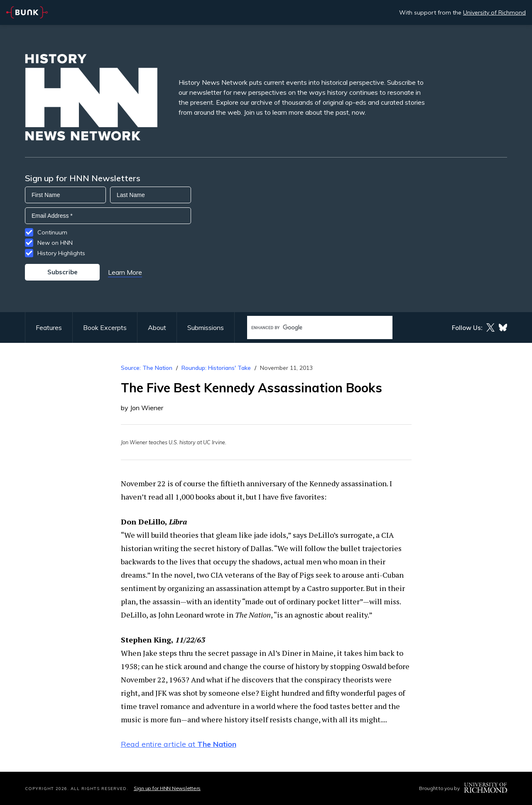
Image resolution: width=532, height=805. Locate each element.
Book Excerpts (105, 327)
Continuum (52, 232)
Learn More (125, 272)
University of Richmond (494, 12)
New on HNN (55, 243)
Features (49, 327)
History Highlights (61, 253)
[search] (311, 328)
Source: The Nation (147, 368)
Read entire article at (179, 744)
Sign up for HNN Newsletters (167, 788)
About (157, 327)
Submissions (206, 327)
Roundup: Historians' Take (216, 368)
